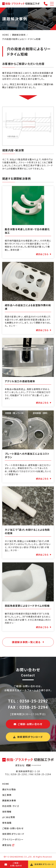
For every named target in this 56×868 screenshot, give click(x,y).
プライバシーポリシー (13, 839)
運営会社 (8, 845)
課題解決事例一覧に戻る (26, 642)
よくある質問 (9, 817)
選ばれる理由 (9, 789)
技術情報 (7, 812)
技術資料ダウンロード (28, 737)
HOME (6, 784)
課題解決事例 (9, 800)
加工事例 (7, 795)
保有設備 (7, 823)
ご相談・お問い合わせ (28, 724)
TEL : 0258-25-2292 (28, 701)
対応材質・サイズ (11, 806)
